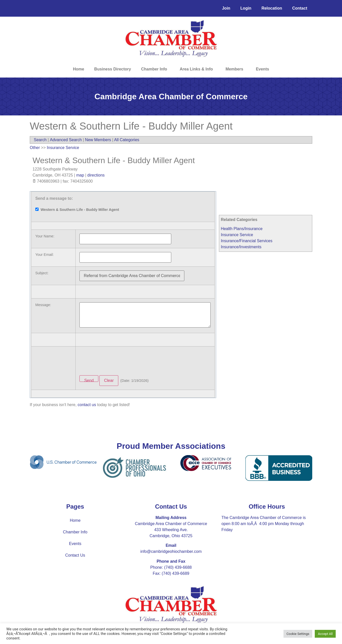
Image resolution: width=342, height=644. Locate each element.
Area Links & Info (198, 69)
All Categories (127, 140)
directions (96, 175)
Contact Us (75, 555)
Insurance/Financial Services (247, 241)
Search (40, 140)
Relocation (272, 8)
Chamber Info (155, 69)
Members (236, 69)
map (80, 175)
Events (262, 69)
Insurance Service (237, 235)
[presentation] (118, 360)
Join (226, 8)
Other (35, 148)
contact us (87, 405)
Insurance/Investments (241, 247)
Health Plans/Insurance (241, 229)
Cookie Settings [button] (298, 634)
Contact (300, 8)
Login (246, 8)
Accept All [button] (325, 634)
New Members (98, 140)
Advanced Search (66, 140)
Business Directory (113, 69)
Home (78, 69)
